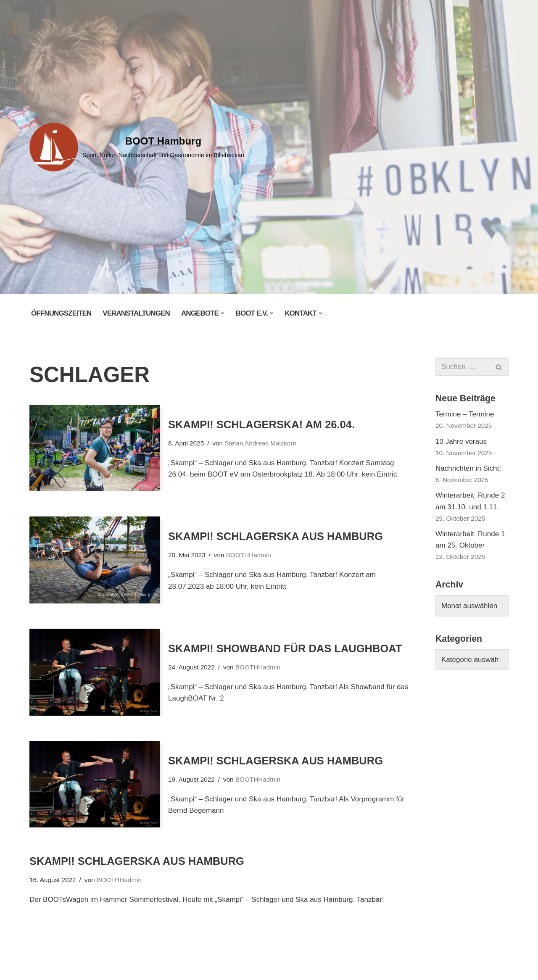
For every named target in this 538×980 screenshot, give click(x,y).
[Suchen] (463, 367)
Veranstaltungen (136, 313)
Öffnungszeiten (61, 313)
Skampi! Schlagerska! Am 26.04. (261, 424)
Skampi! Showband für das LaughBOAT (285, 648)
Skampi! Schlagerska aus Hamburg (276, 536)
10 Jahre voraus (461, 441)
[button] (223, 313)
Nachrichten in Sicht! (468, 468)
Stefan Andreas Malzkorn (260, 443)
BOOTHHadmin (249, 555)
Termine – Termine (465, 414)
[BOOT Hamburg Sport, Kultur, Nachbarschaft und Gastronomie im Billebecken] (137, 147)
